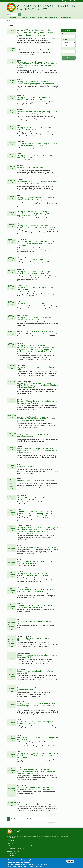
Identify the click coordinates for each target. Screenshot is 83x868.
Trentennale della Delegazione (30, 259)
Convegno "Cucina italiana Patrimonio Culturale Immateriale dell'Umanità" (37, 402)
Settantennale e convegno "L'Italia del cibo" (35, 50)
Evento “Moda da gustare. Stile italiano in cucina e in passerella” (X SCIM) (37, 562)
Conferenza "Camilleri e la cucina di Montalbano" (38, 804)
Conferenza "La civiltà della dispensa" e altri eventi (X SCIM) (36, 622)
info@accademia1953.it (19, 851)
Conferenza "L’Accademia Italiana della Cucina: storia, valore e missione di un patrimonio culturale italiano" (36, 243)
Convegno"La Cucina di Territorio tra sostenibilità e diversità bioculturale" (33, 574)
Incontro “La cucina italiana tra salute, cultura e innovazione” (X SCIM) (37, 656)
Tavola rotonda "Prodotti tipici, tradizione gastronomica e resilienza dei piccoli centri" (36, 512)
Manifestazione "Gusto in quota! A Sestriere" (36, 481)
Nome (64, 34)
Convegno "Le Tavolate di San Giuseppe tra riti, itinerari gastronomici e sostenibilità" (37, 273)
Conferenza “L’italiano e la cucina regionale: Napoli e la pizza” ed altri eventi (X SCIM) (35, 788)
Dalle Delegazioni (51, 18)
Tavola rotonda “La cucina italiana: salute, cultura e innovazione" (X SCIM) (35, 606)
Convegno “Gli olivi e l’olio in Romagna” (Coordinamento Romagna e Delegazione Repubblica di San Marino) (34, 214)
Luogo (64, 49)
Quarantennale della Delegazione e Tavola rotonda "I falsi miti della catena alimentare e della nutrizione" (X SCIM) (36, 771)
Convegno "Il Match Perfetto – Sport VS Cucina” (37, 547)
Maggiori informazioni (35, 866)
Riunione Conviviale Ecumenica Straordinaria (36, 331)
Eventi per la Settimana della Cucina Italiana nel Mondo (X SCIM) (37, 639)
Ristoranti (24, 18)
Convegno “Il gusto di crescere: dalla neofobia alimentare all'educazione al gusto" (36, 199)
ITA (71, 1)
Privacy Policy (10, 840)
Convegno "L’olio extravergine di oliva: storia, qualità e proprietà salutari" (36, 318)
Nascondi (70, 861)
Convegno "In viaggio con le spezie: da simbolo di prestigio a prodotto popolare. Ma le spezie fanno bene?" (38, 755)
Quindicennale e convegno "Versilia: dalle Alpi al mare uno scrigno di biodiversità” (37, 590)
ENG (75, 1)
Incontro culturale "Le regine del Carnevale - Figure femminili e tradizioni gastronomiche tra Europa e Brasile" (37, 451)
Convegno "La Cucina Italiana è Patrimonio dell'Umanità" (35, 288)
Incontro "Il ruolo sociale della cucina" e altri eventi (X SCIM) (36, 672)
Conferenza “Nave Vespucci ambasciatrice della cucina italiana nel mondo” (37, 183)
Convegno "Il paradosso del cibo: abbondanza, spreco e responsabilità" (36, 129)
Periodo (64, 39)
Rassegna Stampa (66, 18)
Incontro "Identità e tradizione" (30, 168)
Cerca (69, 58)
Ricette (33, 18)
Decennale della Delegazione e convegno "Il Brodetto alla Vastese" (35, 723)
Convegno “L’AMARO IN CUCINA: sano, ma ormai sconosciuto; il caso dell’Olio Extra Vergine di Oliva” (37, 706)
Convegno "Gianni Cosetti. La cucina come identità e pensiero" (35, 157)
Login (64, 1)
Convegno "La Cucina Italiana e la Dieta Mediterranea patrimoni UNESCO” (33, 99)
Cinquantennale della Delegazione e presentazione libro (32, 689)
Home (8, 21)
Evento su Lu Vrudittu (26, 467)
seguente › (43, 819)
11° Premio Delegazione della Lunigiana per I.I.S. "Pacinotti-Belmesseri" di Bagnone (37, 144)
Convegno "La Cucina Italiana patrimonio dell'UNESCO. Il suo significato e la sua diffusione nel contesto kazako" (38, 385)
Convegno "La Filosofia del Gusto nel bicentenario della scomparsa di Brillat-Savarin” (37, 227)
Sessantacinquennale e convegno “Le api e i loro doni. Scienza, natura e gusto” (37, 113)
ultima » (52, 821)
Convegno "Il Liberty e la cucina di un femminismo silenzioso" (33, 436)
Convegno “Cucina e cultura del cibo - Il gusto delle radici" (36, 368)
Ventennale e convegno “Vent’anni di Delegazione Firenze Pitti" (38, 738)
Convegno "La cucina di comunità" (31, 303)
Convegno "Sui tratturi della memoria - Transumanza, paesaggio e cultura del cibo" (36, 83)
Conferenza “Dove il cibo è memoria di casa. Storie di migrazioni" (35, 499)
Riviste (40, 18)
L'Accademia (13, 18)
